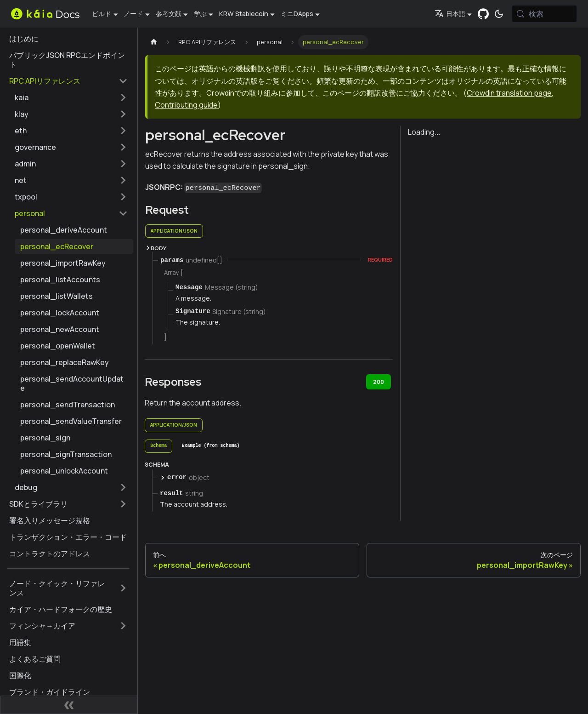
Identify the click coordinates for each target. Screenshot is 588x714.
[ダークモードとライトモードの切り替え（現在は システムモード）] (499, 14)
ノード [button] (133, 14)
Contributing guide (186, 105)
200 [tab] (379, 382)
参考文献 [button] (169, 14)
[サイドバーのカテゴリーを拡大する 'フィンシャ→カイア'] (123, 626)
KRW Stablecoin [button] (244, 14)
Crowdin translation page (509, 93)
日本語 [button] (450, 14)
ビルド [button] (102, 14)
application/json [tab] (174, 231)
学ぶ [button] (200, 14)
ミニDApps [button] (297, 14)
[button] (71, 97)
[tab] (158, 446)
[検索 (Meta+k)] (544, 14)
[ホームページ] (154, 42)
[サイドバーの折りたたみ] (69, 705)
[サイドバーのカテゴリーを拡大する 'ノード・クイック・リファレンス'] (123, 588)
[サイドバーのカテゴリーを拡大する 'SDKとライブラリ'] (123, 504)
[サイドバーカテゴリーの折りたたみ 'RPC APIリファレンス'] (123, 81)
